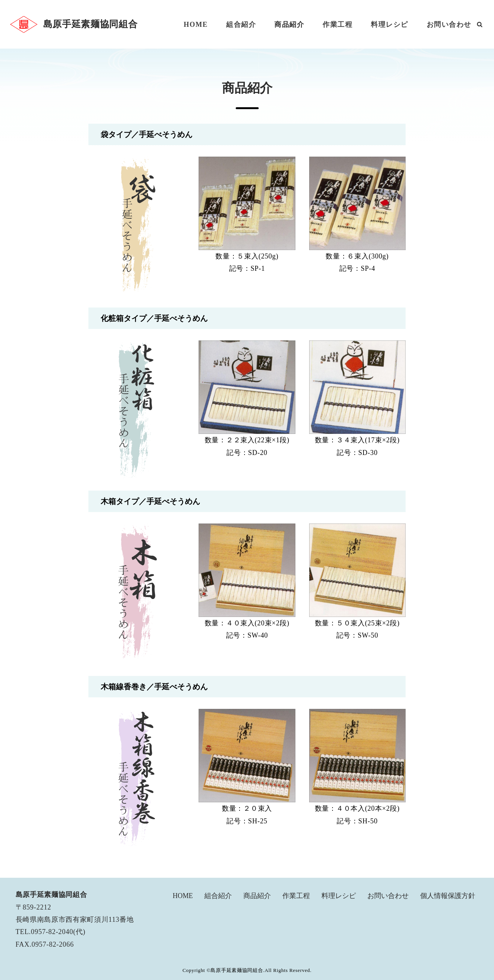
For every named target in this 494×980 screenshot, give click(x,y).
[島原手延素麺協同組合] (73, 24)
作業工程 (337, 25)
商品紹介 (289, 25)
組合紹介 (241, 25)
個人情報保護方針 (448, 896)
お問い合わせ (449, 25)
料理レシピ (390, 25)
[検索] (480, 24)
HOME (196, 25)
